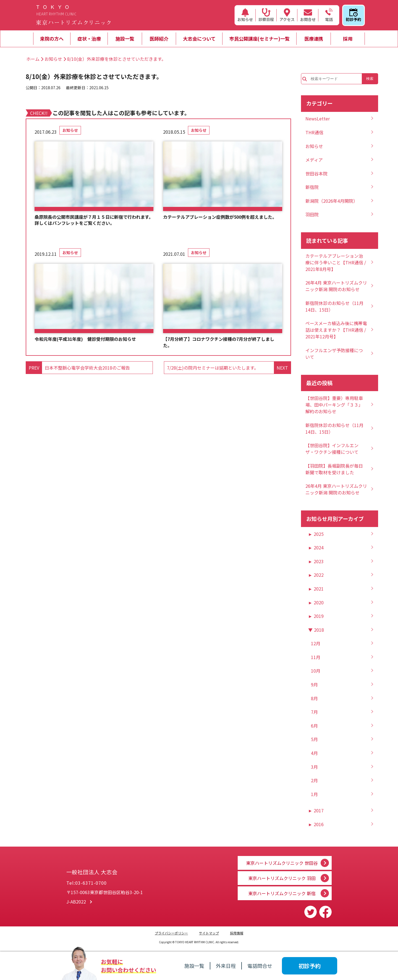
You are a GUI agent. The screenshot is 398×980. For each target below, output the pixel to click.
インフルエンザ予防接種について (334, 354)
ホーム (33, 59)
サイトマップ (209, 933)
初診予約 (354, 15)
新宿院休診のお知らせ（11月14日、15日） (334, 306)
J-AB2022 (76, 904)
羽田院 (312, 214)
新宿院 (312, 187)
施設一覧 (125, 39)
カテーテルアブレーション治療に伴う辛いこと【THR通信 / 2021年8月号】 (336, 262)
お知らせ (245, 15)
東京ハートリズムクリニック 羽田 (282, 877)
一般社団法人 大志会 (119, 870)
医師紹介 (159, 39)
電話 (329, 15)
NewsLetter (318, 118)
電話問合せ (260, 966)
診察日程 (266, 15)
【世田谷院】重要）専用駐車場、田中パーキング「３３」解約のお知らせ (334, 405)
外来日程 (226, 966)
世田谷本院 (316, 173)
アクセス (287, 15)
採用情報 (237, 933)
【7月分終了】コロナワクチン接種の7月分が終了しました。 (219, 342)
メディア (314, 160)
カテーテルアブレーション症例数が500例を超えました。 (220, 217)
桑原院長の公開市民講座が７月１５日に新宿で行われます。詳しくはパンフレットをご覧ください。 (94, 220)
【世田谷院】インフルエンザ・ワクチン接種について (332, 449)
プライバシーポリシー (171, 933)
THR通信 (314, 132)
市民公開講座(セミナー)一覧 (260, 39)
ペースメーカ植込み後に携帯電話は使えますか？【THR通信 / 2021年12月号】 (336, 330)
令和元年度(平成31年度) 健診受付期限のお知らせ (85, 339)
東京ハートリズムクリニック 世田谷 (282, 860)
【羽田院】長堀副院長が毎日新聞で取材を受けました (334, 469)
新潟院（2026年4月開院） (332, 201)
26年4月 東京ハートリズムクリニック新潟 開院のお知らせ (336, 286)
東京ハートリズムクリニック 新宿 (282, 893)
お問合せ (308, 15)
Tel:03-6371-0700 (87, 885)
